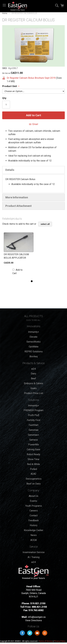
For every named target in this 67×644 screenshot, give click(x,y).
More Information (17, 197)
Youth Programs (34, 506)
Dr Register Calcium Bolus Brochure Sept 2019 (31, 78)
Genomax (34, 430)
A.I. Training (34, 557)
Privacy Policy (60, 641)
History (34, 525)
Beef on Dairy (34, 484)
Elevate (33, 337)
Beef (33, 378)
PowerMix (33, 445)
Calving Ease (33, 449)
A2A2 (33, 474)
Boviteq (33, 356)
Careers (34, 511)
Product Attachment (18, 206)
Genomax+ (33, 435)
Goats (34, 388)
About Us (33, 496)
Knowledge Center (34, 530)
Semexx (34, 440)
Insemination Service (34, 552)
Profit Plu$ (34, 415)
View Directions (34, 620)
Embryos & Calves (33, 383)
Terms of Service (46, 641)
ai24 (33, 369)
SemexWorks (33, 342)
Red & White (33, 464)
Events (33, 501)
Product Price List (34, 393)
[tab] (33, 170)
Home (5, 13)
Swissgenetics (34, 479)
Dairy (33, 374)
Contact (34, 516)
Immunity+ (34, 332)
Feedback (34, 520)
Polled (33, 469)
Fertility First (34, 420)
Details (10, 170)
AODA (33, 540)
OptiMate (34, 347)
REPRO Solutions (34, 352)
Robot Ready (33, 454)
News (34, 535)
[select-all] (45, 224)
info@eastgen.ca (37, 617)
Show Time (33, 459)
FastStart (33, 425)
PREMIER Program (33, 410)
